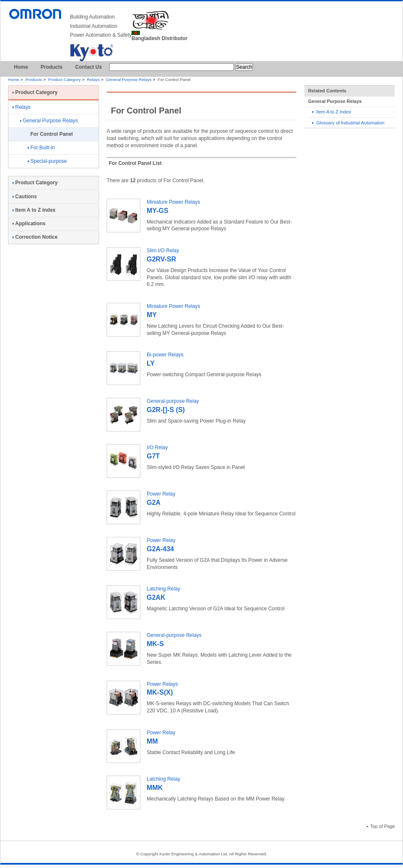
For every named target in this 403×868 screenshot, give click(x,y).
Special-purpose (47, 161)
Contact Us (88, 67)
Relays (93, 80)
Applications (29, 224)
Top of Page (381, 826)
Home (21, 67)
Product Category (64, 80)
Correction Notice (35, 237)
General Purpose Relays (129, 80)
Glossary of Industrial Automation (348, 123)
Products (51, 67)
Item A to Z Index (332, 112)
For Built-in (41, 148)
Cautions (25, 197)
